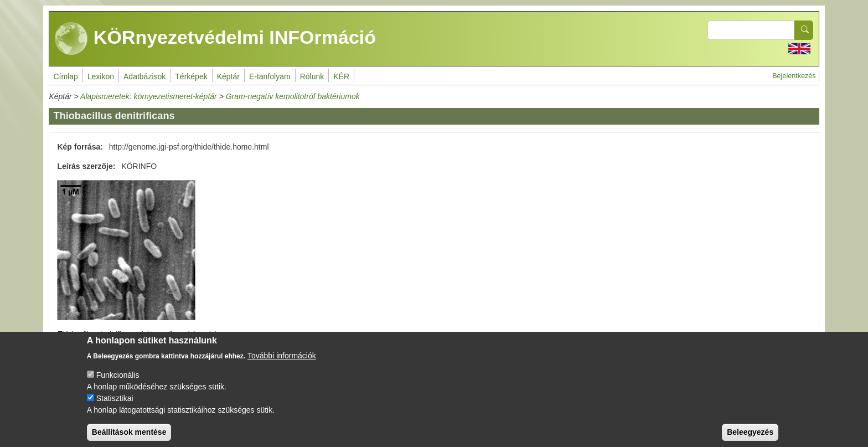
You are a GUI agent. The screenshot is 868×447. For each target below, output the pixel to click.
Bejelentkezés (794, 76)
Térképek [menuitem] (191, 76)
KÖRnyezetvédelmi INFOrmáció (215, 39)
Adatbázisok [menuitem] (144, 76)
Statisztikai (115, 408)
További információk (282, 365)
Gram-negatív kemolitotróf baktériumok (293, 96)
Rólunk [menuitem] (312, 76)
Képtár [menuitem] (228, 76)
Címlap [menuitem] (65, 76)
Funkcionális (118, 384)
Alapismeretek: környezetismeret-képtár (149, 96)
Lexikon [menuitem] (101, 76)
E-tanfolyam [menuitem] (270, 76)
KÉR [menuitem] (341, 76)
